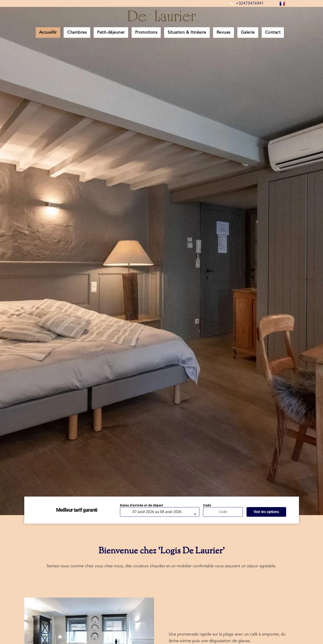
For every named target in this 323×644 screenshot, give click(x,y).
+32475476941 (250, 3)
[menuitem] (50, 33)
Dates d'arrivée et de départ (142, 505)
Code (207, 505)
